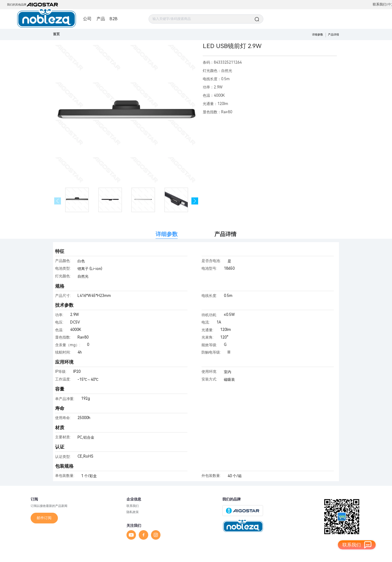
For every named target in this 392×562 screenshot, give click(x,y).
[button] (195, 201)
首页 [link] (56, 34)
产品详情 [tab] (225, 234)
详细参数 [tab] (167, 234)
